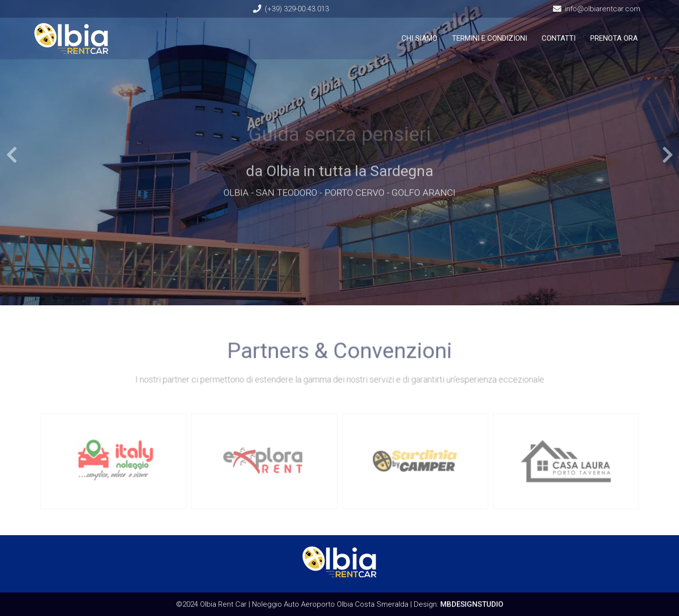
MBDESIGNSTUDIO (472, 604)
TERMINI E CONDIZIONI (490, 38)
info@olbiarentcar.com (603, 9)
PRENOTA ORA (614, 38)
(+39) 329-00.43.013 (297, 9)
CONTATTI (559, 38)
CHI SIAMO (419, 38)
